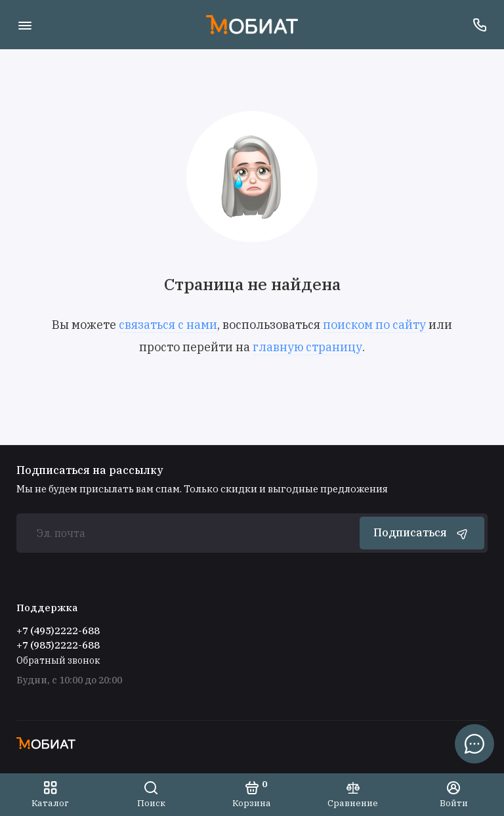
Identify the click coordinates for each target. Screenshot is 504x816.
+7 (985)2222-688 (58, 645)
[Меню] (25, 25)
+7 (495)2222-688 (58, 631)
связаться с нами (168, 325)
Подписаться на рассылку (90, 470)
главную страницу (307, 347)
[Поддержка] (479, 25)
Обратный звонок (58, 660)
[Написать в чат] (474, 744)
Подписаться (422, 533)
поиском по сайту (374, 325)
